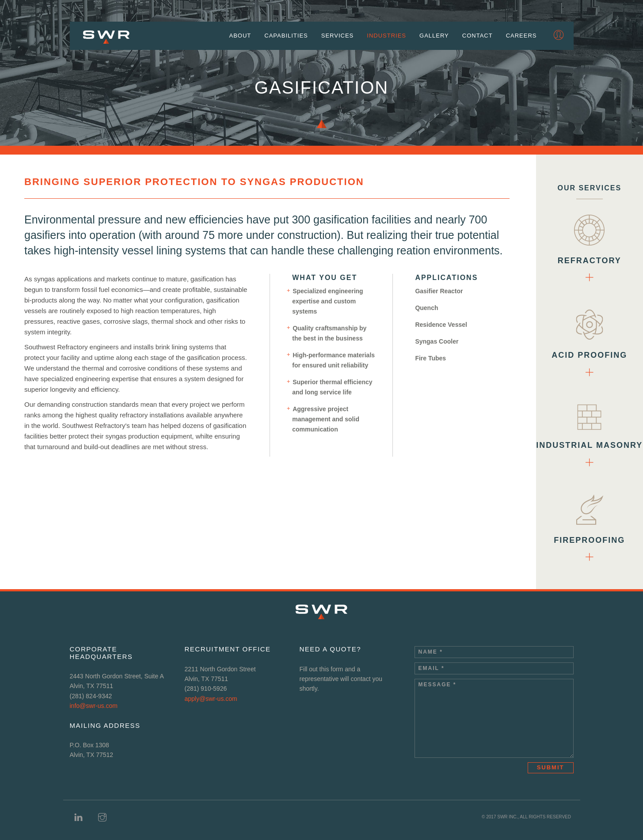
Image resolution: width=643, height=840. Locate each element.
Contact (477, 36)
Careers (521, 36)
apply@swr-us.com (211, 699)
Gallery (434, 36)
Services (338, 36)
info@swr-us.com (94, 706)
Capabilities (286, 36)
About (240, 36)
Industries (386, 36)
